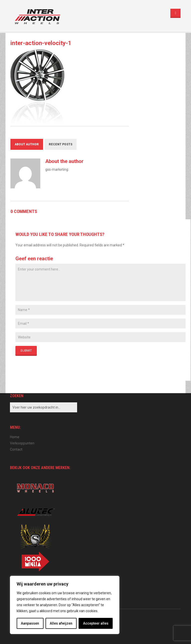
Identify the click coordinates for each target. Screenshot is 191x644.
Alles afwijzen (61, 623)
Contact (16, 449)
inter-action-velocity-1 (41, 43)
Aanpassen (30, 623)
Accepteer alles (96, 623)
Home (15, 437)
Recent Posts (61, 144)
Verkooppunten (22, 443)
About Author (27, 144)
